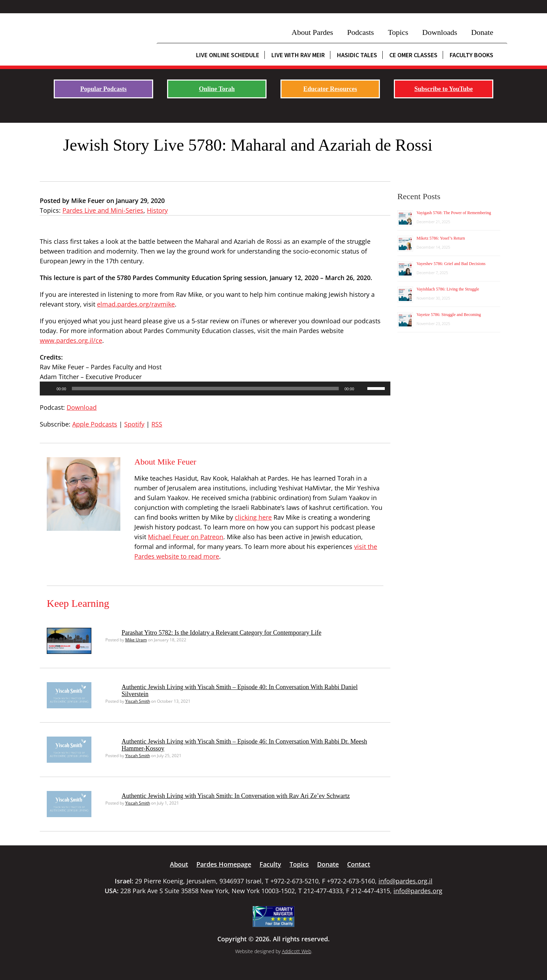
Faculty (270, 864)
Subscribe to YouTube (444, 89)
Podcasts (361, 32)
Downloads (440, 32)
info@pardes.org (418, 891)
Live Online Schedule (228, 55)
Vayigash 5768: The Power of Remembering (454, 213)
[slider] (205, 389)
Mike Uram (136, 640)
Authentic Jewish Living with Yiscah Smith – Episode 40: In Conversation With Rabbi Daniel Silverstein (240, 691)
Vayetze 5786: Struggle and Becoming (449, 315)
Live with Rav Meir (298, 55)
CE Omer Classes (413, 55)
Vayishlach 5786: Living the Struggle (448, 289)
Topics (398, 32)
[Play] (49, 389)
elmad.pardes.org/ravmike (136, 304)
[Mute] (362, 389)
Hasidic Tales (357, 55)
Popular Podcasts (103, 89)
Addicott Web (297, 951)
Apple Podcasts (95, 424)
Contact (359, 864)
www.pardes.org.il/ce (71, 340)
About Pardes (312, 32)
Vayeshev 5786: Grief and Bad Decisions (451, 264)
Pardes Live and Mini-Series (103, 210)
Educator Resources (330, 89)
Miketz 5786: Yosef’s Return (441, 238)
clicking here (253, 517)
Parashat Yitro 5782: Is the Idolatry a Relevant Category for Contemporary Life (222, 633)
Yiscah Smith (138, 701)
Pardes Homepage (224, 864)
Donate (482, 32)
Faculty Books (471, 55)
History (157, 210)
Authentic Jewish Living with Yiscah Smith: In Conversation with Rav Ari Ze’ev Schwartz (236, 796)
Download (82, 407)
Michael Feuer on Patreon (186, 537)
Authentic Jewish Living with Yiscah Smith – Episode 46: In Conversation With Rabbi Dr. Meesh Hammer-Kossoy (245, 745)
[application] (215, 389)
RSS (157, 424)
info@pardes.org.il (406, 881)
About (179, 864)
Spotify (134, 424)
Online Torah (217, 89)
